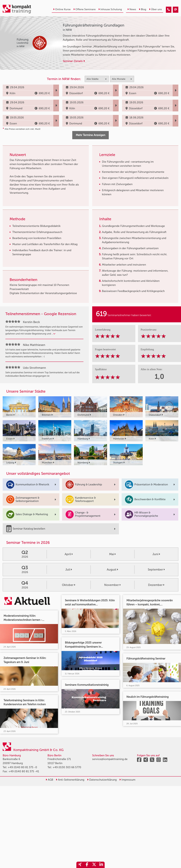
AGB (49, 780)
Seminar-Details (74, 61)
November (112, 585)
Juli (69, 569)
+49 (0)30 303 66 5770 (67, 767)
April (69, 554)
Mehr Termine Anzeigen (90, 135)
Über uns (155, 9)
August (112, 569)
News (132, 9)
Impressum (127, 780)
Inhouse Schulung (110, 9)
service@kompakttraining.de (110, 759)
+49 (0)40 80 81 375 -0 (22, 767)
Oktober (69, 585)
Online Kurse (62, 9)
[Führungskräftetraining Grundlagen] (169, 10)
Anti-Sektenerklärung (70, 780)
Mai (112, 554)
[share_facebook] (87, 865)
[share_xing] (80, 865)
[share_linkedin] (101, 865)
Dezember (156, 585)
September (156, 569)
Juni (156, 554)
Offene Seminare (84, 9)
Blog (143, 9)
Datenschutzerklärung (102, 780)
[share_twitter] (94, 865)
